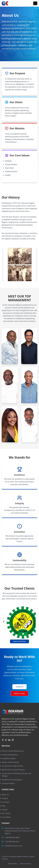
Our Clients (6, 813)
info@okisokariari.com (14, 846)
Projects (5, 798)
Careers (5, 810)
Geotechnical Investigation (12, 780)
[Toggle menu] (35, 3)
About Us (5, 795)
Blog (3, 806)
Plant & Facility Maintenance (13, 751)
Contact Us (19, 687)
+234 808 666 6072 (12, 842)
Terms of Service (25, 864)
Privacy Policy (13, 864)
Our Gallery (6, 817)
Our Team (6, 802)
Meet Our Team (19, 693)
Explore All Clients (20, 641)
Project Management (10, 755)
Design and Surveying (10, 762)
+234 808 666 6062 (12, 837)
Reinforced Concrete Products (13, 770)
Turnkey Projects (8, 783)
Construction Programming (12, 766)
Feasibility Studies (9, 758)
